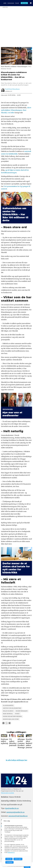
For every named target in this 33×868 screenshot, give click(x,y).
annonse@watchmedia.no (18, 816)
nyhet (17, 714)
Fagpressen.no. (11, 852)
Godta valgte (18, 859)
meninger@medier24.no (15, 812)
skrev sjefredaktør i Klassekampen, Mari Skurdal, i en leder (16, 110)
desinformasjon (22, 711)
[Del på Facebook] (3, 723)
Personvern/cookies (7, 793)
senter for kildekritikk (12, 708)
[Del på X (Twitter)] (6, 723)
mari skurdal (8, 714)
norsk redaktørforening (12, 716)
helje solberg (8, 711)
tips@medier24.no (12, 808)
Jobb (5, 3)
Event (17, 3)
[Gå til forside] (2, 3)
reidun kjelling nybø (11, 719)
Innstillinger (27, 867)
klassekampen (8, 705)
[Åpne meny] (31, 3)
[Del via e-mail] (10, 723)
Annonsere (11, 3)
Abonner (24, 3)
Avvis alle (9, 859)
